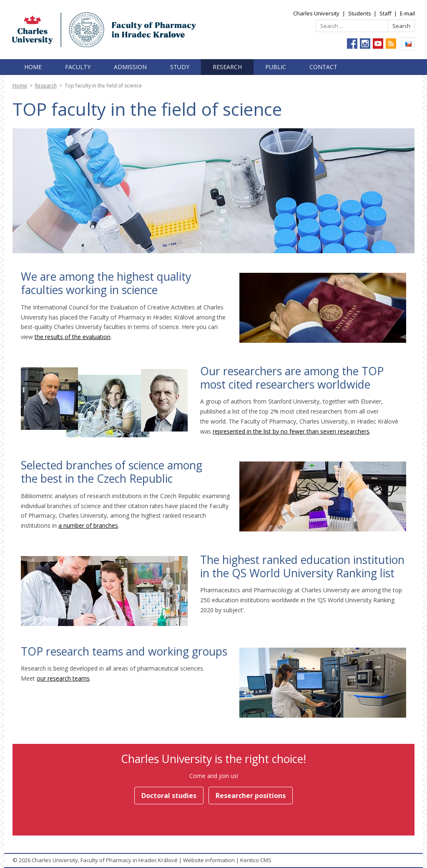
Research (227, 67)
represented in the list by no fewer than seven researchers (291, 431)
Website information (209, 860)
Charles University (316, 13)
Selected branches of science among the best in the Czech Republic (112, 472)
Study (180, 67)
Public (276, 67)
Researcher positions (251, 796)
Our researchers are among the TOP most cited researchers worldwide (292, 378)
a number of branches (88, 525)
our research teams (63, 678)
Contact (323, 67)
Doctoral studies (169, 796)
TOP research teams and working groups (124, 651)
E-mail (407, 13)
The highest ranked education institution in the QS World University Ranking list (302, 566)
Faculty (78, 67)
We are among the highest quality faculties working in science (106, 283)
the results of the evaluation (73, 337)
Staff (386, 13)
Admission (130, 67)
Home (33, 67)
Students (360, 13)
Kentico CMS (256, 860)
